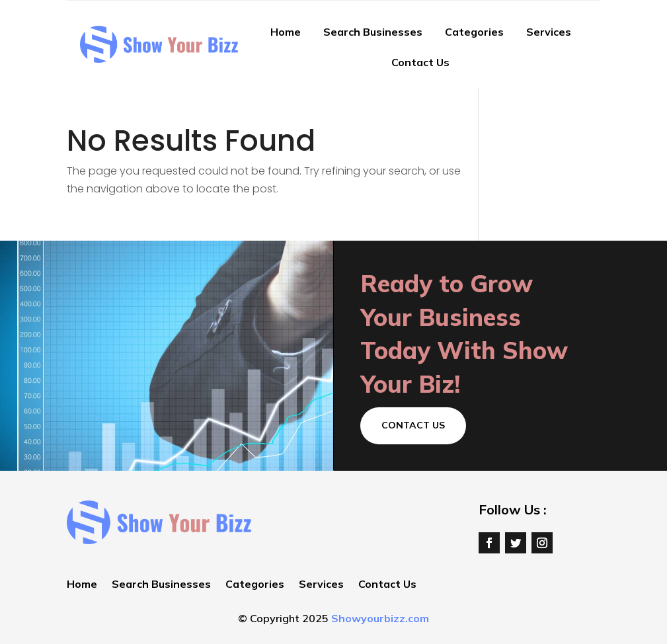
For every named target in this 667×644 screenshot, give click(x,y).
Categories (474, 32)
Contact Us (420, 62)
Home (286, 32)
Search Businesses (373, 32)
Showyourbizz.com (380, 618)
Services (549, 32)
